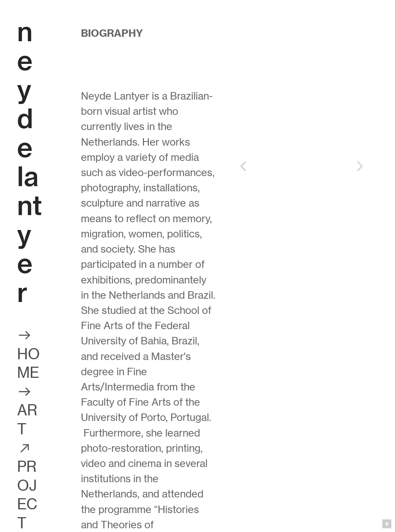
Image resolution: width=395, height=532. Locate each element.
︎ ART (27, 410)
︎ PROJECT (27, 486)
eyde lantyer (30, 177)
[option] (301, 166)
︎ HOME (29, 354)
